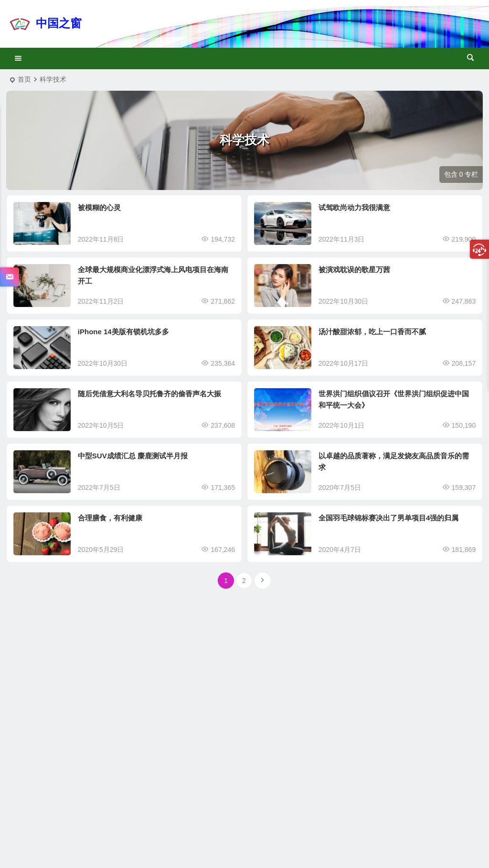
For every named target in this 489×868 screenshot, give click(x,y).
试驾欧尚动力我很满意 (354, 207)
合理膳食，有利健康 (110, 518)
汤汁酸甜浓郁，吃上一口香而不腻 (372, 332)
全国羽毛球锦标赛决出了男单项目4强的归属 (388, 518)
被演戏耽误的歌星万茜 (354, 270)
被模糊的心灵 (99, 207)
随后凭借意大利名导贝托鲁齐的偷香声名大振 (149, 394)
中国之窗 (59, 23)
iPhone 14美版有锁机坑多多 (123, 332)
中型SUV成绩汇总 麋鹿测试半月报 (133, 456)
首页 (24, 79)
